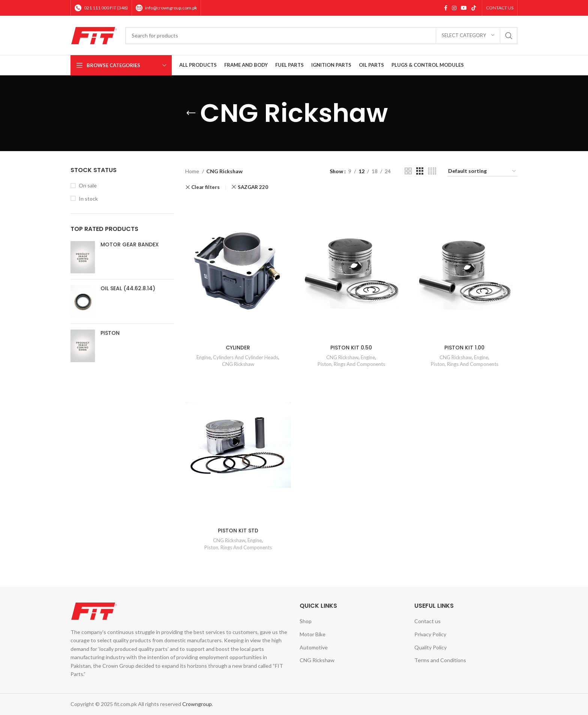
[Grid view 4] (432, 171)
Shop (306, 621)
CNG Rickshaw (238, 364)
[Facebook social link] (446, 8)
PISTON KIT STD (238, 531)
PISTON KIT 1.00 (464, 347)
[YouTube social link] (464, 8)
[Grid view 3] (420, 171)
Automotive (314, 647)
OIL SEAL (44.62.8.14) (128, 289)
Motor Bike (313, 634)
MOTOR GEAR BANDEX (130, 245)
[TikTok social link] (474, 8)
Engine (204, 357)
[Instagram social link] (454, 8)
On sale (88, 185)
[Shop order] (482, 172)
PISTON (110, 333)
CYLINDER (238, 347)
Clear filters (205, 187)
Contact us (427, 621)
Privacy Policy (430, 634)
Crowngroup (197, 704)
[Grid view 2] (408, 171)
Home (193, 171)
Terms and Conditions (440, 660)
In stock (88, 199)
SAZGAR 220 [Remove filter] (253, 187)
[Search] (321, 36)
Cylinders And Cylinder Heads (246, 357)
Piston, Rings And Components (351, 364)
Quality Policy (430, 647)
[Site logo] (94, 35)
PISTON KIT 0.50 (351, 347)
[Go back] (191, 113)
